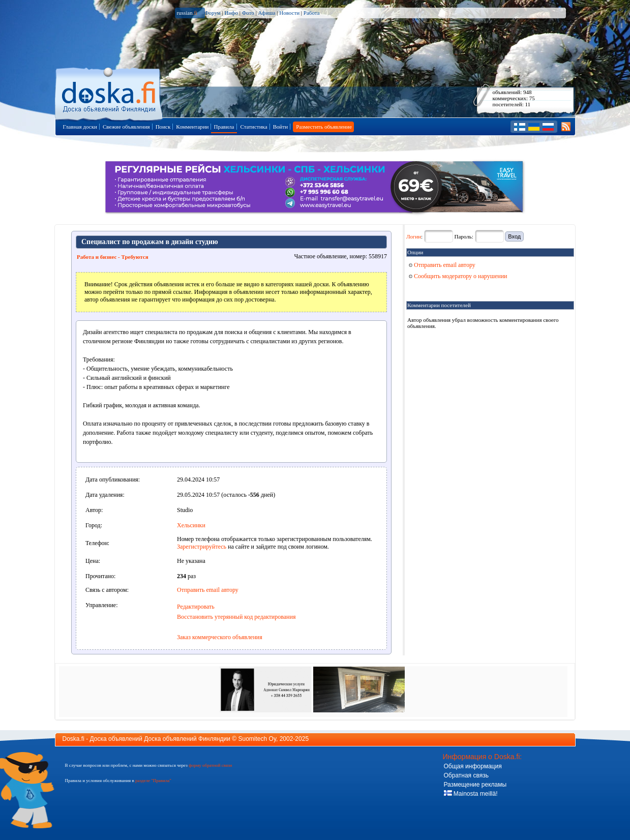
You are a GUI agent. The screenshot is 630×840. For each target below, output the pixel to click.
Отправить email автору (208, 590)
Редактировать (196, 607)
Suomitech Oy (257, 739)
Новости (289, 13)
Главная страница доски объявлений (110, 92)
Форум (213, 13)
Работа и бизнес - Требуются (113, 257)
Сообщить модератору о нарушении (458, 276)
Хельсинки (191, 525)
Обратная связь (466, 775)
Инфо (231, 13)
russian (187, 13)
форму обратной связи (210, 765)
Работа (312, 13)
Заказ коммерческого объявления (220, 637)
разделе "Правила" (153, 781)
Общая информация (473, 766)
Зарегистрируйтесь (202, 547)
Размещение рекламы (475, 785)
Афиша (267, 13)
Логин (414, 236)
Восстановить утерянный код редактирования (236, 617)
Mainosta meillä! (471, 794)
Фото (248, 13)
